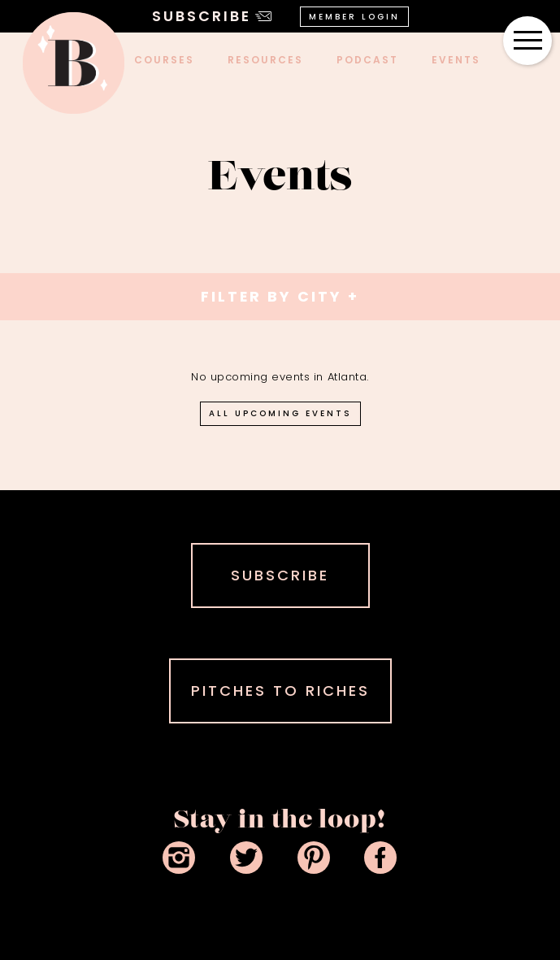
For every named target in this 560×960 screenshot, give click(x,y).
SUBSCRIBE (280, 575)
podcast (367, 60)
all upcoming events (280, 413)
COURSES (164, 60)
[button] (527, 41)
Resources (265, 60)
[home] (74, 63)
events (456, 60)
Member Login (354, 17)
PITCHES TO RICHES (280, 691)
